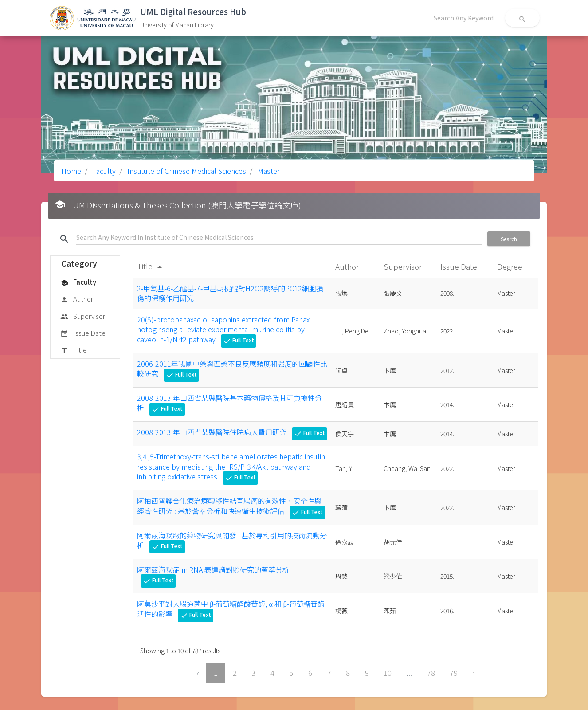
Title (74, 350)
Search (509, 239)
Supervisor (83, 317)
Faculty (103, 171)
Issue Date (83, 333)
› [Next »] (474, 673)
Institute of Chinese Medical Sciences (186, 171)
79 (454, 673)
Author (77, 299)
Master (268, 171)
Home (71, 171)
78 (431, 673)
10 (388, 673)
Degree (511, 266)
